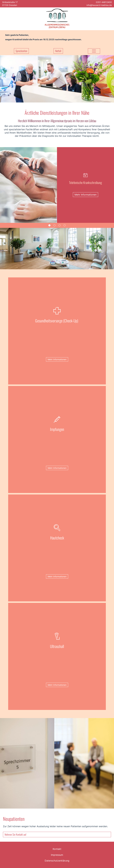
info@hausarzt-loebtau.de (99, 5)
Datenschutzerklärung (57, 861)
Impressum (57, 855)
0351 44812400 (104, 2)
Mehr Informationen (57, 359)
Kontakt (57, 849)
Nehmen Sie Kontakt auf (15, 834)
